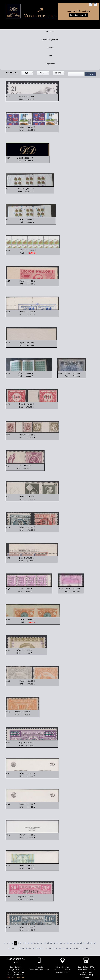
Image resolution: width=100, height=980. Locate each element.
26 (81, 943)
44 (53, 949)
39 (37, 949)
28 (88, 943)
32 (13, 949)
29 (91, 943)
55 (90, 949)
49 (70, 949)
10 (28, 943)
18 (54, 943)
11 (32, 943)
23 (71, 943)
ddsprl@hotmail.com (16, 977)
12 (35, 943)
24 (74, 943)
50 (74, 949)
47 (64, 949)
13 (38, 943)
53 (84, 949)
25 (78, 943)
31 (10, 949)
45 (57, 949)
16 (48, 943)
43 (50, 949)
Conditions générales (50, 40)
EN (95, 4)
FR (91, 4)
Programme (50, 64)
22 (68, 943)
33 (16, 949)
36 (26, 949)
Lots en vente (50, 32)
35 (23, 949)
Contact (50, 48)
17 (51, 943)
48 (67, 949)
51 (77, 949)
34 (20, 949)
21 (64, 943)
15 (45, 943)
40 (40, 949)
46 (60, 949)
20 (61, 943)
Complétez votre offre (79, 15)
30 (95, 943)
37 (30, 949)
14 (41, 943)
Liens (50, 56)
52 (80, 949)
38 (33, 949)
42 (47, 949)
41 (43, 949)
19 (58, 943)
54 (87, 949)
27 (85, 943)
